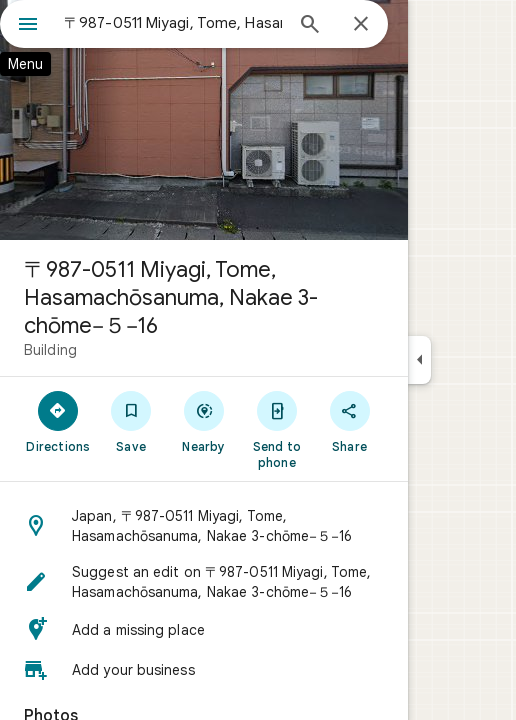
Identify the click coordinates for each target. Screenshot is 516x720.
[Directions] (58, 421)
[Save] (131, 421)
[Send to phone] (276, 429)
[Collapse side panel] (419, 360)
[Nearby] (204, 421)
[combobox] (173, 23)
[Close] (361, 25)
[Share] (349, 421)
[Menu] (28, 26)
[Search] (310, 26)
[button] (204, 526)
